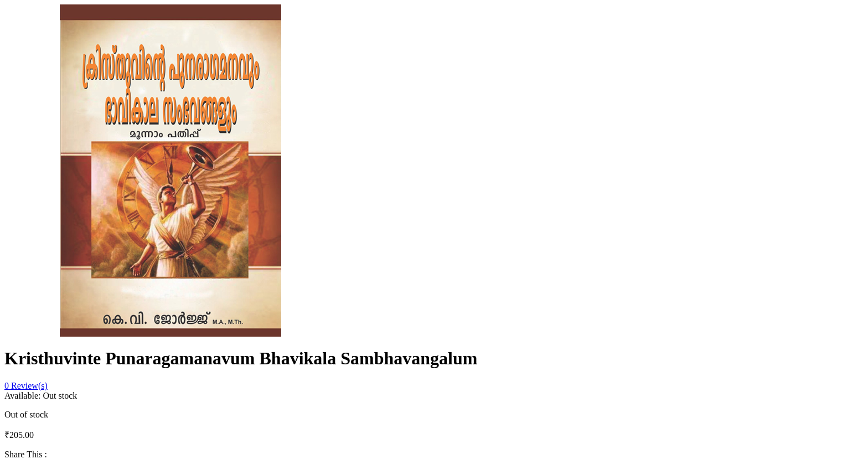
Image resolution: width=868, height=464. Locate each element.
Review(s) (26, 386)
